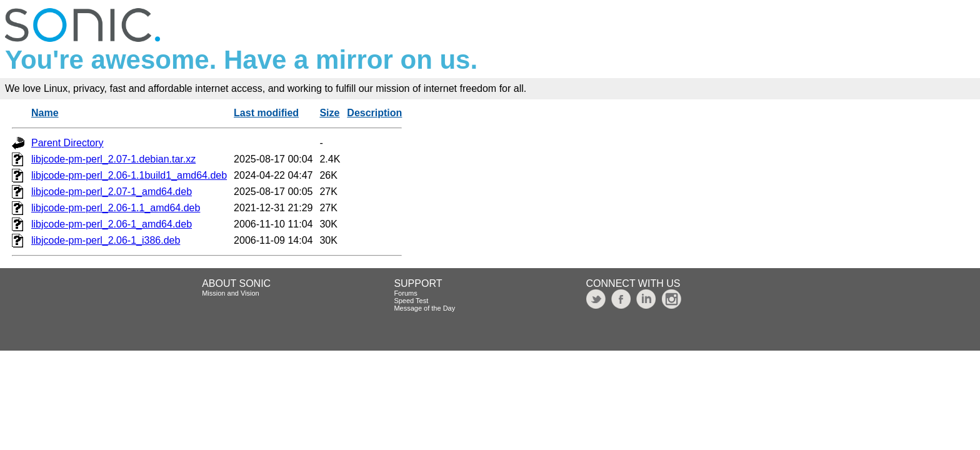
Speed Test (411, 301)
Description (374, 113)
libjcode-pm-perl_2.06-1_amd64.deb (112, 224)
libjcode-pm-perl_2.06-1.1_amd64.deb (116, 208)
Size (329, 113)
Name (45, 113)
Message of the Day (424, 308)
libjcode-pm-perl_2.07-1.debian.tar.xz (113, 159)
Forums (405, 293)
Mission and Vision (231, 293)
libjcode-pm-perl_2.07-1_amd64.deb (112, 192)
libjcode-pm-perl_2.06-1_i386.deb (106, 240)
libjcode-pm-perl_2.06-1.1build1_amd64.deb (129, 175)
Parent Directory (67, 143)
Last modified (266, 113)
